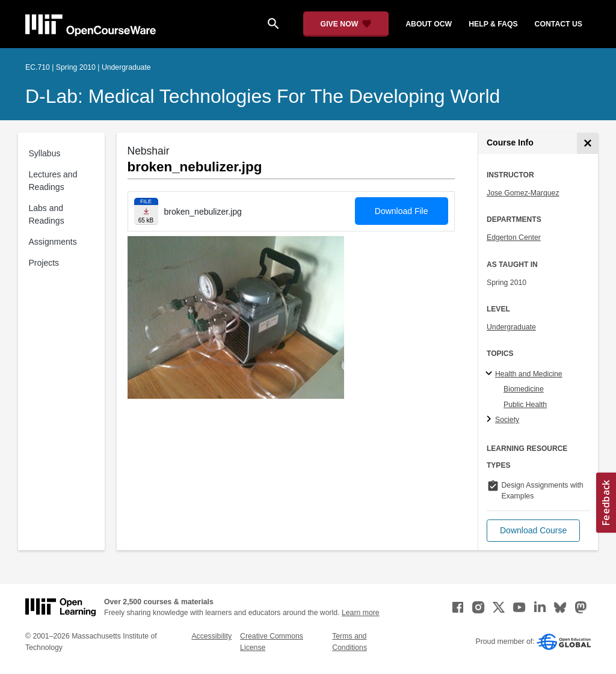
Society (507, 420)
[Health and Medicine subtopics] (491, 374)
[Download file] (146, 211)
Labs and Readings (47, 214)
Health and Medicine (529, 374)
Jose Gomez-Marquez (523, 193)
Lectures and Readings (53, 181)
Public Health (525, 405)
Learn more (361, 613)
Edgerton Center (514, 237)
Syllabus (45, 153)
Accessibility (211, 636)
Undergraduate (511, 327)
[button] (533, 531)
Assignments (53, 242)
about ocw (429, 24)
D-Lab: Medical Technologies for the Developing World (263, 96)
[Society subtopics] (491, 420)
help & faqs (493, 24)
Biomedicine (524, 389)
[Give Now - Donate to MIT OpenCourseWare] (346, 24)
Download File (402, 211)
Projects (44, 263)
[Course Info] (587, 143)
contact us (559, 24)
